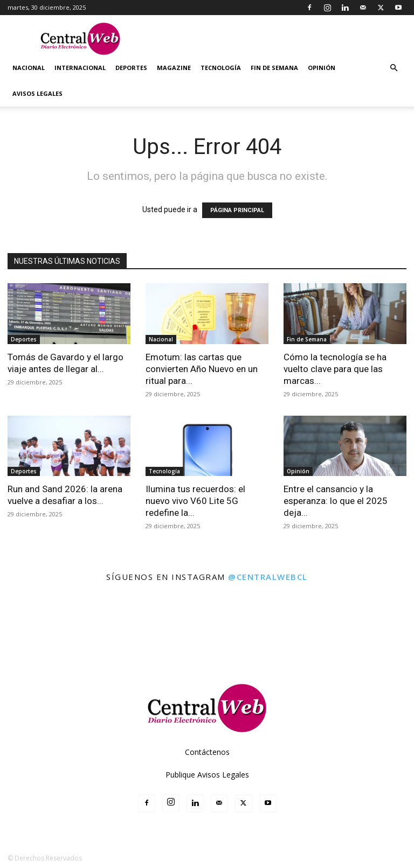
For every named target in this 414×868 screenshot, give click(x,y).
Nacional (29, 68)
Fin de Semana (274, 68)
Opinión (322, 68)
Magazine (174, 68)
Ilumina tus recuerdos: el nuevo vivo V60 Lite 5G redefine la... (195, 501)
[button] (394, 68)
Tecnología (221, 68)
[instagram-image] (25, 615)
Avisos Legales (37, 93)
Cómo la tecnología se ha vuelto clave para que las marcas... (335, 369)
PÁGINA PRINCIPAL (237, 210)
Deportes (131, 68)
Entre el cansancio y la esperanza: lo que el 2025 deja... (336, 501)
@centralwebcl (268, 577)
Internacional (80, 68)
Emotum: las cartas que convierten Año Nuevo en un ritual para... (202, 369)
